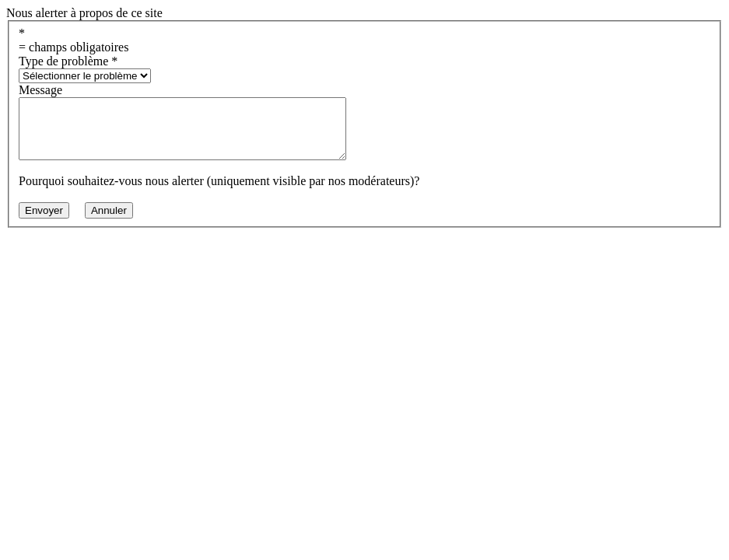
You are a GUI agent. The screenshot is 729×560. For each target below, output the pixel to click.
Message (40, 90)
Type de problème (68, 61)
